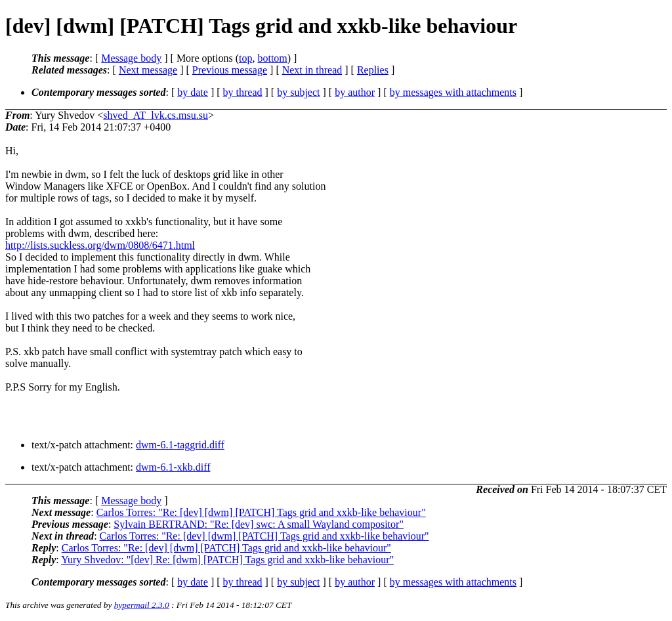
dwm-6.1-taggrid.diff (180, 445)
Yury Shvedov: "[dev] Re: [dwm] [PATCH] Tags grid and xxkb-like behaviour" (227, 560)
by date (193, 92)
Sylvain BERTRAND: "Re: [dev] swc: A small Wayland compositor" (259, 524)
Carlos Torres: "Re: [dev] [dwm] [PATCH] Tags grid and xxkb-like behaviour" (261, 512)
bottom (272, 58)
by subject (298, 92)
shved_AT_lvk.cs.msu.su (156, 115)
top (245, 58)
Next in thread (312, 70)
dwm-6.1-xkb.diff (173, 467)
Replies (373, 70)
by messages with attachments (453, 92)
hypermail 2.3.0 (142, 605)
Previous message (230, 70)
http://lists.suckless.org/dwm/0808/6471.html (100, 245)
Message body (131, 58)
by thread (243, 92)
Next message (148, 70)
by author (355, 92)
